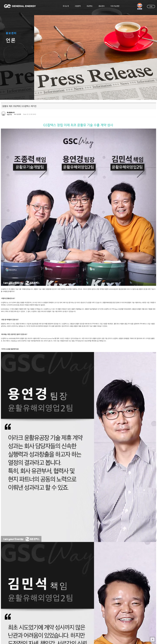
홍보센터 (101, 6)
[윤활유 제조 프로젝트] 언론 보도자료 (20, 573)
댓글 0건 (9, 115)
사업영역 (78, 6)
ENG (151, 7)
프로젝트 (90, 6)
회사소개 (66, 6)
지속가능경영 (115, 6)
